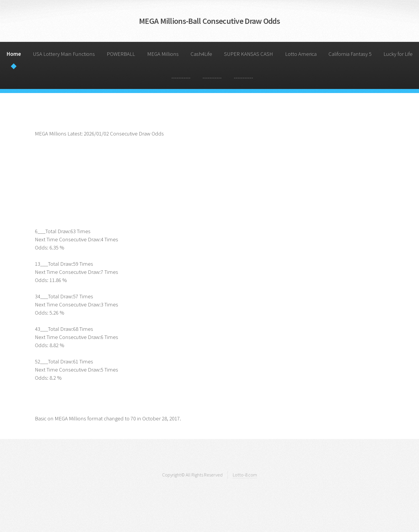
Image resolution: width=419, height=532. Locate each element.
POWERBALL (121, 54)
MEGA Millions (163, 54)
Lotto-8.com (245, 475)
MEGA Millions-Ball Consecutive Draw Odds (210, 21)
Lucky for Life (398, 54)
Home (14, 54)
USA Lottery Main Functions (64, 54)
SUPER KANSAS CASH (248, 54)
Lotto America (301, 54)
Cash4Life (201, 54)
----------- (181, 77)
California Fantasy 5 (350, 54)
